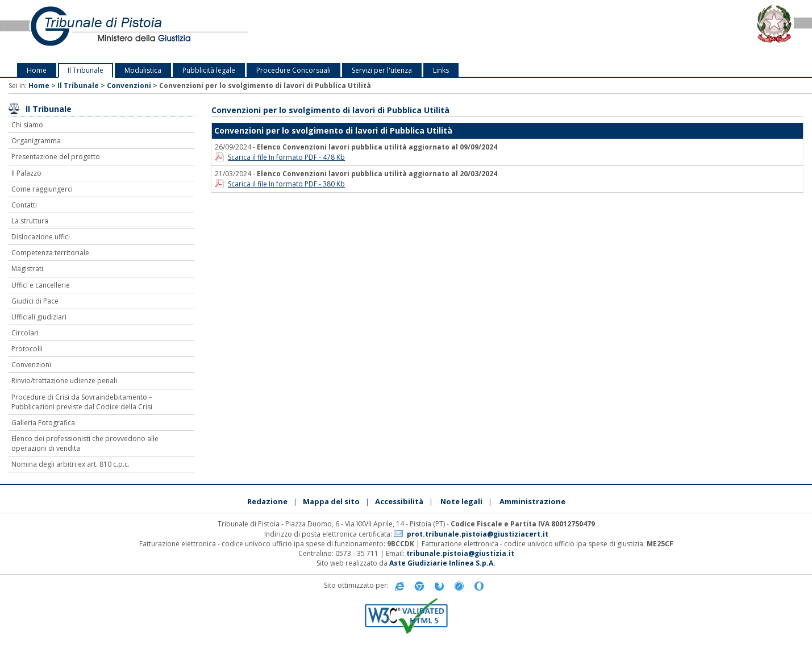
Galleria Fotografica (43, 423)
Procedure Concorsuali (293, 70)
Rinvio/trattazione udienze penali (64, 381)
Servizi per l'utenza (382, 70)
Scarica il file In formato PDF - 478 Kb (286, 157)
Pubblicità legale (209, 70)
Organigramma (36, 141)
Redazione (267, 501)
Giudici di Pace (35, 301)
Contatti (24, 205)
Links (441, 70)
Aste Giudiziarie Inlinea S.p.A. (442, 563)
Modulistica (143, 70)
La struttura (30, 221)
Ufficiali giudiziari (39, 317)
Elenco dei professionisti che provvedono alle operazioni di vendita (85, 443)
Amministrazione (532, 501)
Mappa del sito (331, 501)
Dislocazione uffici (41, 237)
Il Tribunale (86, 70)
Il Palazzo (26, 173)
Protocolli (27, 349)
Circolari (25, 333)
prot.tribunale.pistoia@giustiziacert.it (478, 534)
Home (37, 70)
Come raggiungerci (42, 189)
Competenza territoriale (50, 253)
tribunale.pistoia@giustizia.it (460, 553)
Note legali (461, 501)
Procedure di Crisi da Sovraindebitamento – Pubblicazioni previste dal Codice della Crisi (82, 402)
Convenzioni (129, 86)
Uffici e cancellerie (41, 285)
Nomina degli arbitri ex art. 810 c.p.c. (70, 464)
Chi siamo (27, 125)
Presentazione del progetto (56, 157)
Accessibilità (399, 501)
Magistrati (27, 269)
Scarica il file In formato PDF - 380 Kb (286, 184)
